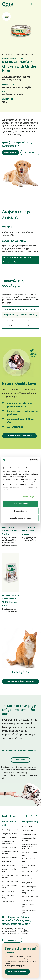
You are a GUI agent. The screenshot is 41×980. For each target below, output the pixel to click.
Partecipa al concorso (17, 972)
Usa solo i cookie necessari (21, 518)
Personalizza (21, 511)
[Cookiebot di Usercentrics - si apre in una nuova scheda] (29, 460)
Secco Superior (28, 830)
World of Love (9, 816)
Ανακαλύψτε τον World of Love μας (19, 436)
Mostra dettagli (28, 497)
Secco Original (27, 827)
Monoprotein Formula (10, 838)
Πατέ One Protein (8, 865)
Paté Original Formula (10, 858)
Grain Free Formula (9, 848)
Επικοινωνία (30, 153)
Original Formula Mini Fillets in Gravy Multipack (30, 847)
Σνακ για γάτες (27, 901)
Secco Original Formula (10, 830)
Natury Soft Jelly (8, 892)
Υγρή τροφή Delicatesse (31, 879)
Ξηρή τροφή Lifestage (10, 834)
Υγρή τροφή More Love (30, 897)
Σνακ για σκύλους (8, 902)
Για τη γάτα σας (30, 822)
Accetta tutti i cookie (20, 504)
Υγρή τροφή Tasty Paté (10, 882)
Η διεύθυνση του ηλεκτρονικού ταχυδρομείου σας (19, 750)
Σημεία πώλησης (10, 152)
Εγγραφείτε (20, 760)
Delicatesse (26, 875)
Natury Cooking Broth (30, 887)
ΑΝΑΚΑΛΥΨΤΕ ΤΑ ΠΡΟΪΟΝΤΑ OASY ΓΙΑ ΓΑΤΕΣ (21, 681)
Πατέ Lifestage (7, 862)
